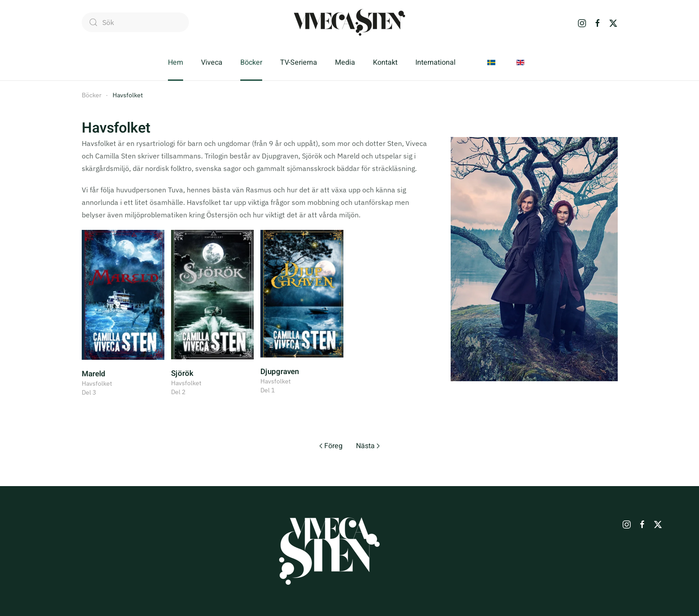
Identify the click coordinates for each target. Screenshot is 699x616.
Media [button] (345, 62)
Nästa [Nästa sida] (368, 446)
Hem (176, 62)
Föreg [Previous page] (331, 446)
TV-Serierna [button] (299, 62)
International (435, 62)
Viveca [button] (212, 62)
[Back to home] (349, 22)
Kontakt (385, 62)
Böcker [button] (251, 62)
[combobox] (135, 22)
